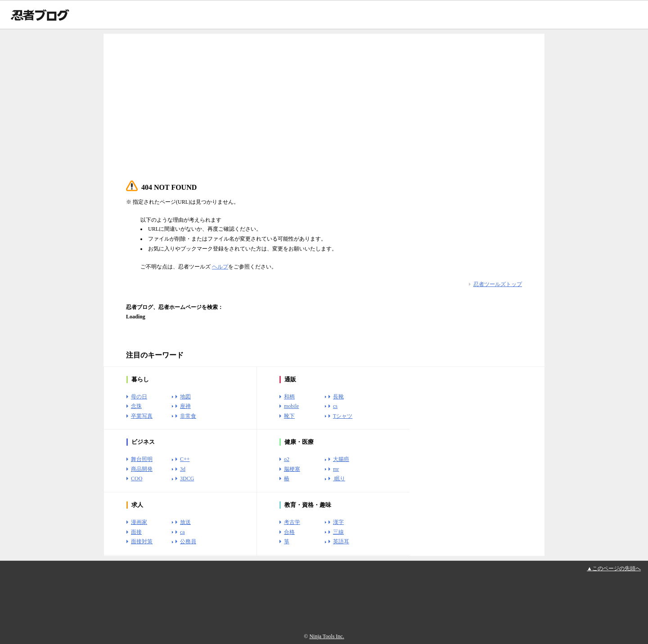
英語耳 (341, 541)
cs (335, 406)
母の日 (139, 397)
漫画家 (139, 522)
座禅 (185, 406)
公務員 (188, 541)
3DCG (187, 479)
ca (182, 532)
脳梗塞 (292, 469)
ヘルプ (220, 267)
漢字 (338, 522)
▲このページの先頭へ (614, 568)
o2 (287, 459)
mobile (291, 406)
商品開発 (142, 469)
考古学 (292, 522)
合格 (289, 532)
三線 (338, 532)
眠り (339, 479)
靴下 (289, 416)
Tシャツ (343, 416)
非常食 (188, 416)
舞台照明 (142, 459)
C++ (185, 459)
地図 (185, 397)
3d (183, 469)
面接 (136, 532)
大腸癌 (341, 459)
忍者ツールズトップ (498, 284)
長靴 (338, 397)
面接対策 (142, 541)
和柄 (289, 397)
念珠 (136, 406)
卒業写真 (142, 416)
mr (336, 469)
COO (137, 479)
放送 (185, 522)
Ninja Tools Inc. (326, 636)
